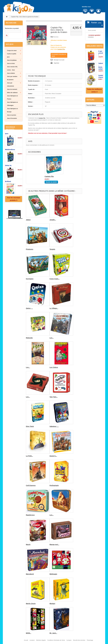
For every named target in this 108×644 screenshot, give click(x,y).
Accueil (26, 641)
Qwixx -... (29, 308)
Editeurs (90, 113)
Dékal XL (8, 165)
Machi (28, 544)
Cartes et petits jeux (12, 55)
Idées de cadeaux (12, 93)
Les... (52, 338)
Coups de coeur (12, 51)
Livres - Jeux (11, 70)
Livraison (32, 641)
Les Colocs (54, 367)
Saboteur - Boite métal (102, 79)
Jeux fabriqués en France (12, 97)
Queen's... (53, 456)
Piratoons (30, 249)
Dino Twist (30, 426)
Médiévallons (10, 149)
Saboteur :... (54, 426)
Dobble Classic (101, 89)
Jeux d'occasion (12, 118)
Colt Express (31, 485)
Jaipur (28, 220)
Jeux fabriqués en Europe (12, 110)
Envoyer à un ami (59, 60)
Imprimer (56, 63)
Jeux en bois (11, 63)
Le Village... (54, 308)
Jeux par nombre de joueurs (12, 78)
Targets (52, 249)
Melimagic (53, 574)
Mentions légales (41, 641)
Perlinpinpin (54, 485)
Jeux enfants (11, 73)
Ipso (7, 133)
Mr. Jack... (53, 633)
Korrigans (30, 279)
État (52, 37)
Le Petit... (29, 456)
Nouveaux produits (10, 128)
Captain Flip (42, 118)
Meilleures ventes (95, 59)
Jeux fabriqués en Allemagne (12, 104)
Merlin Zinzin (31, 603)
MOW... (29, 633)
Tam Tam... (54, 397)
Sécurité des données (79, 641)
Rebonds (29, 338)
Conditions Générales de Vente (56, 641)
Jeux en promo (12, 115)
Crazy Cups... (55, 279)
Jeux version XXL (12, 67)
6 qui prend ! (101, 66)
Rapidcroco (30, 515)
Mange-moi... (54, 544)
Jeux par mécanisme (10, 84)
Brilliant (8, 181)
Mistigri (52, 603)
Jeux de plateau (12, 60)
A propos (69, 641)
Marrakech (30, 574)
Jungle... (53, 220)
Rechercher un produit (12, 28)
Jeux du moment (12, 89)
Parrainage (90, 641)
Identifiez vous (86, 7)
